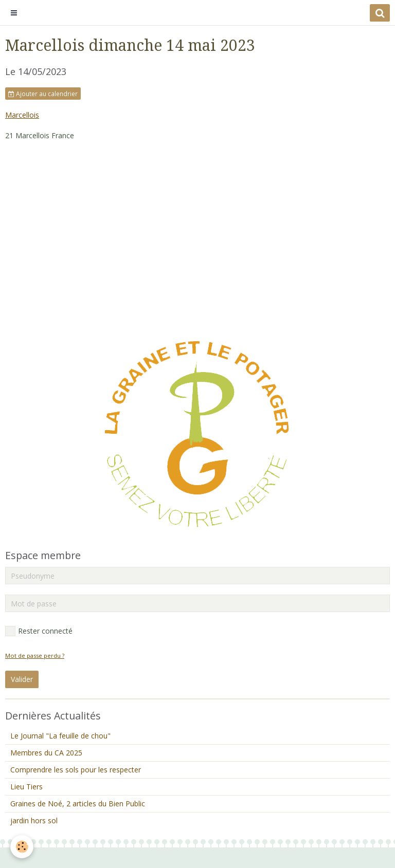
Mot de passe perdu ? (35, 655)
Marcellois (22, 115)
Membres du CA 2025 (46, 753)
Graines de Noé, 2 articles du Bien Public (78, 804)
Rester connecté (39, 631)
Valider (22, 679)
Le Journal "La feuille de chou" (60, 736)
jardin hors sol (34, 820)
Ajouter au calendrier (43, 94)
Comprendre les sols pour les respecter (76, 770)
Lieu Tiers (26, 787)
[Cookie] (22, 847)
